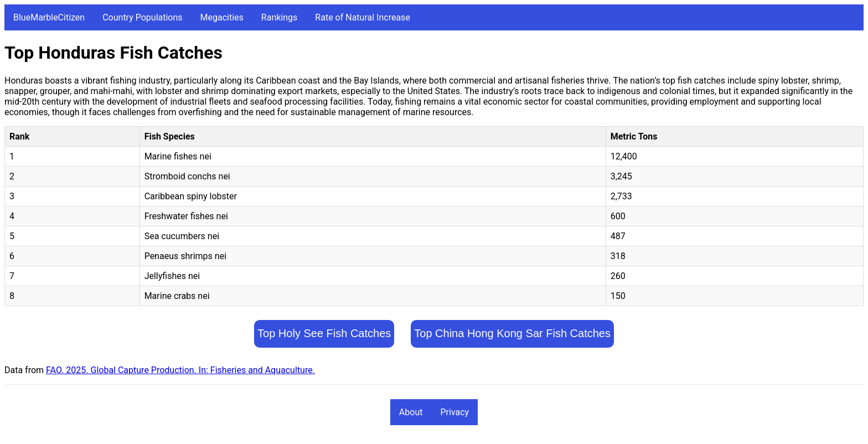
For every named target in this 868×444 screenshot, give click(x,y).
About (411, 412)
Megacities (222, 17)
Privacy (454, 412)
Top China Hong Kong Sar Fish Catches (512, 333)
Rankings (279, 17)
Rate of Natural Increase (363, 17)
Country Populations (142, 17)
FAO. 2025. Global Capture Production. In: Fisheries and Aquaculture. (180, 370)
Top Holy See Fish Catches (324, 333)
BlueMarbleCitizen (49, 17)
